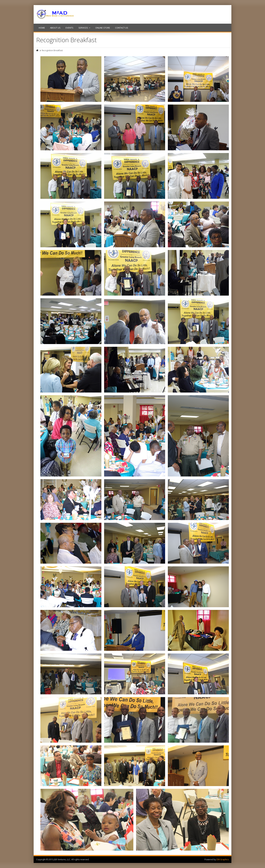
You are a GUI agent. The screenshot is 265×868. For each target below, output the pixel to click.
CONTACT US (122, 28)
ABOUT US (55, 28)
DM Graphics (223, 859)
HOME (42, 28)
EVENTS (69, 28)
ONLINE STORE (103, 28)
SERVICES (84, 28)
